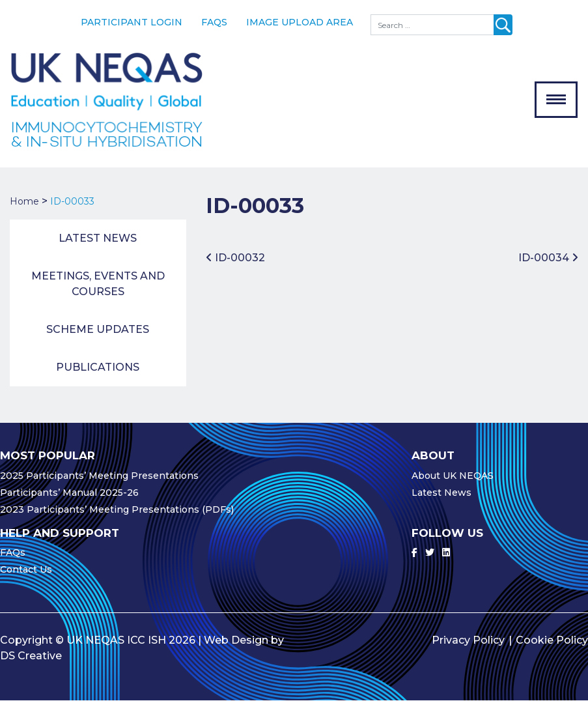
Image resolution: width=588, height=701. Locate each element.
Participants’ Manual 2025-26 (69, 493)
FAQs (214, 22)
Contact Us (26, 570)
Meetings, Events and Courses (98, 284)
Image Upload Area (300, 22)
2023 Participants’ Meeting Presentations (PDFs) (117, 509)
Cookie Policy (552, 641)
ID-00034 (548, 258)
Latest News (98, 239)
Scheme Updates (98, 330)
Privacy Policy (468, 641)
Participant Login (132, 22)
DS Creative (31, 656)
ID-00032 (235, 258)
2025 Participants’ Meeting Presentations (99, 476)
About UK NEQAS (453, 476)
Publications (98, 368)
